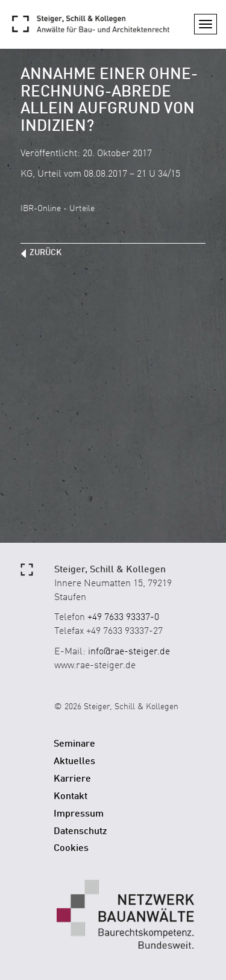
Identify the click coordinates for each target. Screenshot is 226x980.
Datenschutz (80, 832)
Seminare (74, 744)
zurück (46, 253)
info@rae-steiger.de (129, 652)
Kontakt (71, 797)
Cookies (71, 849)
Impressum (79, 814)
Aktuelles (74, 762)
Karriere (72, 779)
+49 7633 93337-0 (123, 618)
